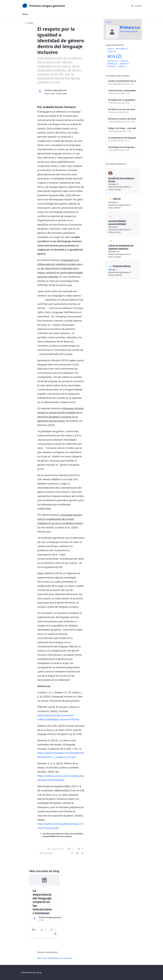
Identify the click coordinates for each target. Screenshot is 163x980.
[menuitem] (25, 14)
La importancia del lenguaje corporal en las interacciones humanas (42, 902)
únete (122, 66)
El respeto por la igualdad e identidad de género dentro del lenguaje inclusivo (122, 100)
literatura (113, 64)
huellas (124, 61)
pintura (112, 66)
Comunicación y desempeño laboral (122, 90)
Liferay (39, 972)
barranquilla (122, 49)
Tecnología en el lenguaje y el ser (122, 147)
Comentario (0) (56, 849)
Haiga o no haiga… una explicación (122, 128)
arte (111, 49)
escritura (113, 61)
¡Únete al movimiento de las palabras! (122, 81)
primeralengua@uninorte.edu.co (134, 31)
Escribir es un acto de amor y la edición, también (122, 109)
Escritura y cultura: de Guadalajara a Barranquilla (122, 119)
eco (115, 56)
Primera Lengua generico (56, 90)
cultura (112, 51)
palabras (125, 64)
